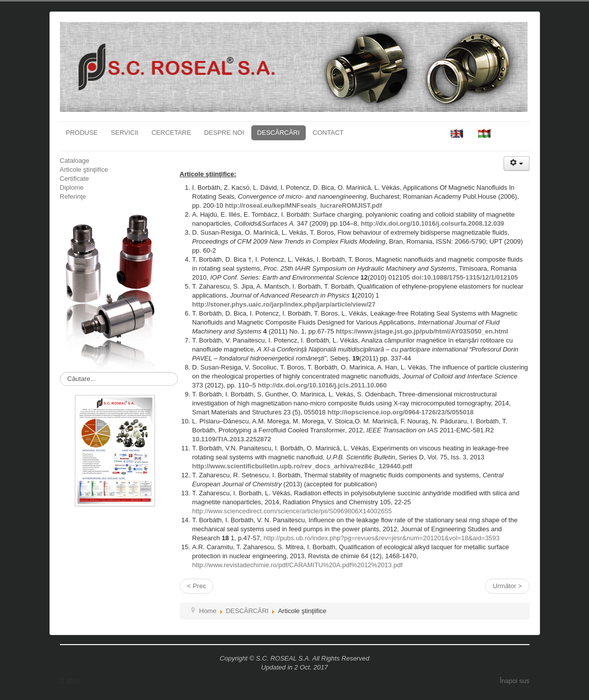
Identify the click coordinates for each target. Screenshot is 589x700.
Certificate (75, 178)
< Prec (197, 586)
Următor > (507, 586)
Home (208, 611)
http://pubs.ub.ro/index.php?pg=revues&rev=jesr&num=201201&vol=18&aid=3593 (382, 538)
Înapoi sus (514, 681)
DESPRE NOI (224, 133)
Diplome (72, 187)
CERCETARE (171, 133)
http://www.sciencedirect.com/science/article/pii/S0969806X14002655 (292, 511)
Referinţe (73, 196)
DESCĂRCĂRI (279, 133)
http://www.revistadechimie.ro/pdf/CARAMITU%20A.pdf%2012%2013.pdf (297, 565)
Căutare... (60, 372)
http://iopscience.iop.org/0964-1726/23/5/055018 (400, 412)
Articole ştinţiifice (84, 170)
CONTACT (328, 133)
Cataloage (75, 161)
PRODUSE (82, 133)
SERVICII (125, 133)
